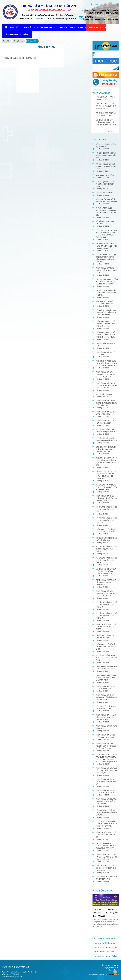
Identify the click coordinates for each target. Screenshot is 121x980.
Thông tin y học (18, 41)
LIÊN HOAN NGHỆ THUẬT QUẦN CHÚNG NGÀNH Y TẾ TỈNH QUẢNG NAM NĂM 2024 (105, 913)
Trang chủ (6, 41)
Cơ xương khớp (32, 41)
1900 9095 (108, 84)
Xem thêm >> (111, 131)
